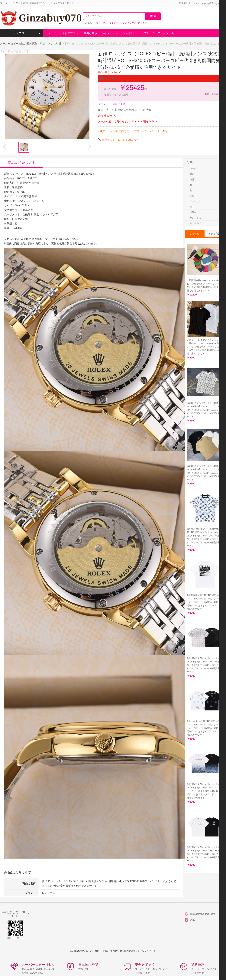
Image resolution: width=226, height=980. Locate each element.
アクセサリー (196, 201)
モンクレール (166, 33)
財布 (192, 174)
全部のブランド (72, 33)
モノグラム (102, 23)
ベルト (193, 196)
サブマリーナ (129, 23)
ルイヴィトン (109, 33)
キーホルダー (196, 223)
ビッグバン (115, 23)
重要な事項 (90, 33)
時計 (43, 44)
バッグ (193, 169)
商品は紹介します (21, 163)
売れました (211, 94)
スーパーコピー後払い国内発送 (19, 44)
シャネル (128, 33)
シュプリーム (147, 33)
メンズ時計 (55, 44)
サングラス (195, 218)
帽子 (192, 207)
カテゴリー (27, 33)
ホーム (53, 33)
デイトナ (142, 23)
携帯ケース (195, 212)
